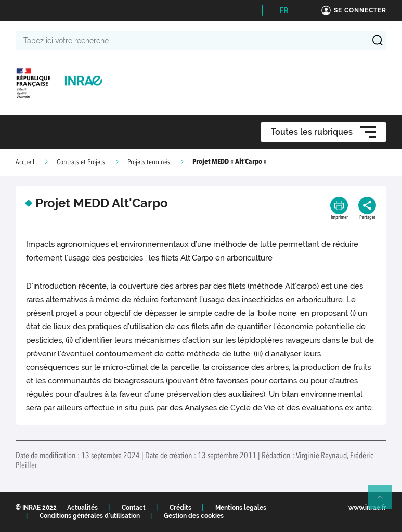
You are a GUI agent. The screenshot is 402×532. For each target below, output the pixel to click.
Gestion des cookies (194, 516)
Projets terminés (149, 162)
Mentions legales (241, 508)
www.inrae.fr (367, 508)
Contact (134, 508)
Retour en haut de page (384, 501)
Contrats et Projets (81, 162)
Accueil (25, 162)
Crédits (180, 508)
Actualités (82, 508)
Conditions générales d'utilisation (90, 516)
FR (284, 10)
